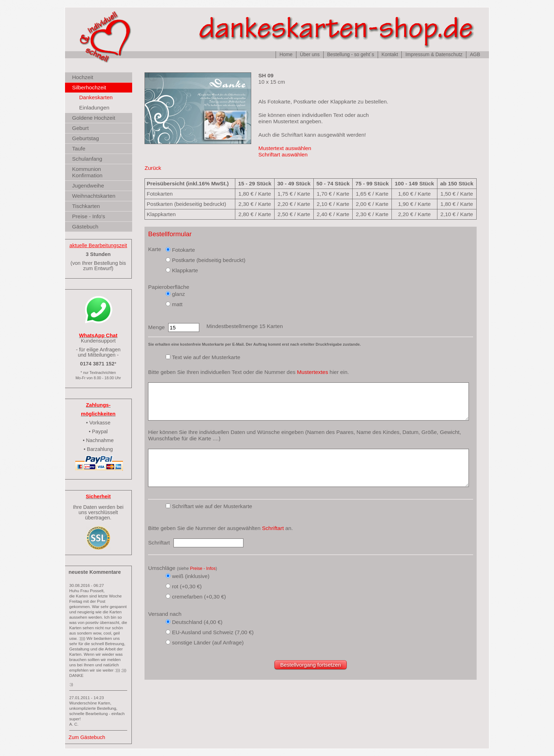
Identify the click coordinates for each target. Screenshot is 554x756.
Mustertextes (312, 372)
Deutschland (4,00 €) (197, 622)
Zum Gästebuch (87, 737)
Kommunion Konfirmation (87, 172)
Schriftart (273, 528)
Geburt (80, 128)
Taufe (79, 148)
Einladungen (94, 108)
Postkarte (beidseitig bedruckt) (209, 260)
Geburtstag (86, 138)
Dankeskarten (96, 97)
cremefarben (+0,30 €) (199, 597)
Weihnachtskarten (94, 196)
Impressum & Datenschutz (434, 55)
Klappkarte (185, 270)
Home (286, 55)
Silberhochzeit (89, 87)
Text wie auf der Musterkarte (206, 357)
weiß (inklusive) (191, 576)
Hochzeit (83, 77)
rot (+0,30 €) (187, 586)
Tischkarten (86, 206)
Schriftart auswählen (283, 154)
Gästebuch (85, 227)
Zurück (153, 168)
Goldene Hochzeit (94, 118)
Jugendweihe (88, 186)
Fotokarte (184, 250)
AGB (475, 55)
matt (177, 304)
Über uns (310, 55)
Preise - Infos (203, 569)
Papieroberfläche (169, 287)
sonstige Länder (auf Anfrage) (208, 642)
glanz (179, 294)
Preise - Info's (89, 216)
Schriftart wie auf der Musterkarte (212, 506)
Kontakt (390, 55)
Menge (156, 327)
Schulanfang (87, 159)
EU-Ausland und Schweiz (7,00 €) (213, 632)
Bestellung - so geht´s (351, 55)
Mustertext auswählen (285, 148)
